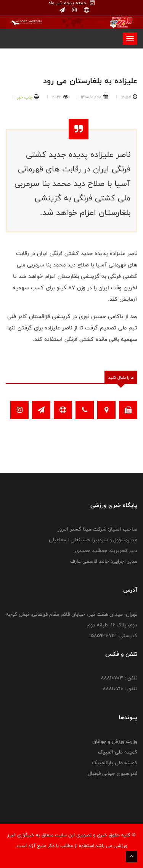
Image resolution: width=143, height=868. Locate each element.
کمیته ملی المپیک (118, 752)
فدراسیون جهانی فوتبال (112, 773)
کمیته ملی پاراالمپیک (115, 763)
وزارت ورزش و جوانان (115, 741)
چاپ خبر (25, 97)
